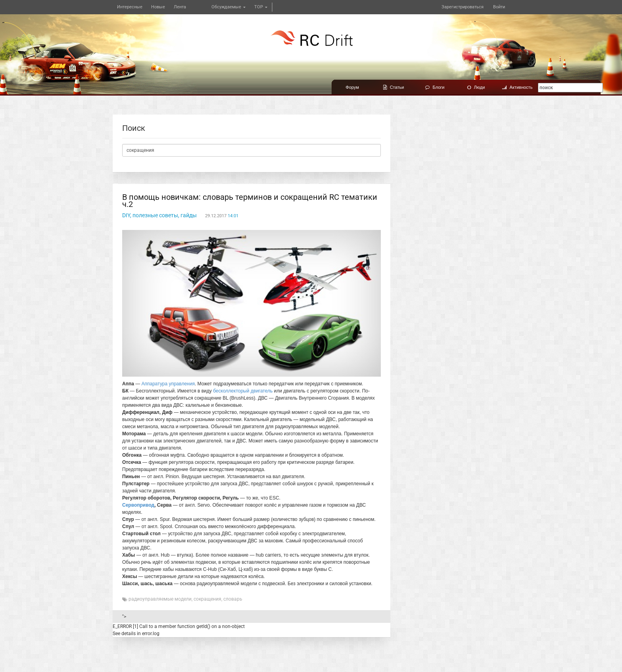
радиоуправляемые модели (160, 599)
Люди (476, 87)
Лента (180, 7)
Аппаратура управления (168, 384)
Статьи (394, 87)
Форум (352, 87)
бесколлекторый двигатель (243, 391)
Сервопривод (138, 505)
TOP (261, 7)
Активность (517, 87)
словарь (233, 599)
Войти (499, 7)
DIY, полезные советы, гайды (159, 215)
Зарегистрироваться (463, 7)
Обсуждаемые (228, 7)
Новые (158, 7)
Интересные (130, 7)
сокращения (207, 599)
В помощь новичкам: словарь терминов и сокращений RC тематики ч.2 (250, 201)
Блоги (435, 87)
